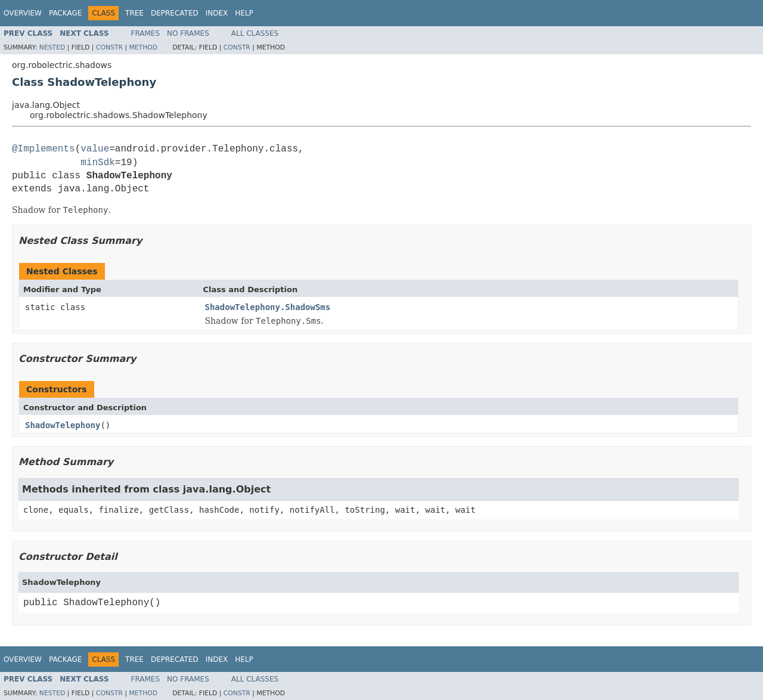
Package (65, 13)
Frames (146, 33)
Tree (134, 13)
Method (143, 47)
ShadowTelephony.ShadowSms (268, 307)
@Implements (44, 149)
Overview (23, 13)
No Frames (188, 33)
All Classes (255, 33)
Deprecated (175, 13)
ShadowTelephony (63, 425)
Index (217, 13)
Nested (52, 47)
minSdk (98, 163)
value (95, 149)
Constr (109, 47)
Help (244, 13)
